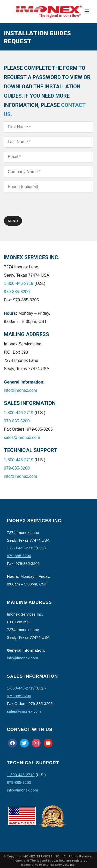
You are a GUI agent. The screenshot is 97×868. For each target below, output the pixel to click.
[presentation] (43, 206)
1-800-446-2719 (19, 283)
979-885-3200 (17, 292)
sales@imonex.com (22, 437)
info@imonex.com (20, 390)
